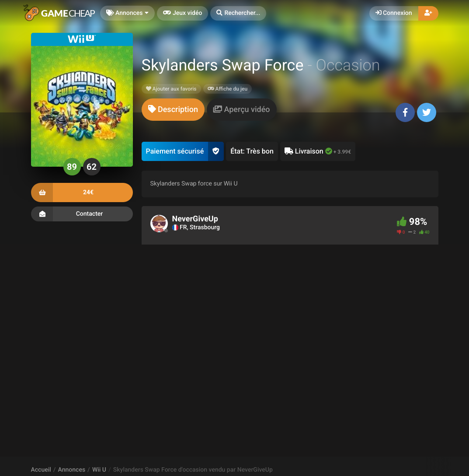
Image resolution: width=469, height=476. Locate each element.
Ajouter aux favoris (171, 89)
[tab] (173, 110)
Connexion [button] (394, 13)
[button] (238, 13)
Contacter (82, 214)
